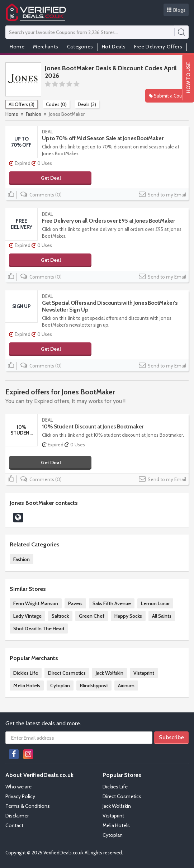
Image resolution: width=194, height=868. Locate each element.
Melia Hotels (27, 686)
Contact (14, 825)
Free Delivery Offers (158, 47)
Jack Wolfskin (110, 673)
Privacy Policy (20, 796)
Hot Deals (114, 47)
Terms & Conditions (28, 806)
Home (17, 47)
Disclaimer (17, 816)
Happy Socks (128, 616)
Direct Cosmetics (67, 673)
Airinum (126, 686)
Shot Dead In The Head (39, 629)
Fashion (34, 114)
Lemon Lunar (155, 603)
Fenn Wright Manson (36, 603)
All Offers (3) (22, 104)
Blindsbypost (94, 686)
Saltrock (60, 616)
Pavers (75, 603)
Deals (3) (87, 104)
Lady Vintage (27, 616)
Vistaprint (144, 673)
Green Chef (92, 616)
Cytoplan (60, 686)
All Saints (162, 616)
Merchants (46, 47)
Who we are (18, 787)
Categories (80, 47)
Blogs (176, 10)
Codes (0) (56, 104)
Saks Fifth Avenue (112, 603)
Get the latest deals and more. (43, 723)
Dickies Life (26, 673)
